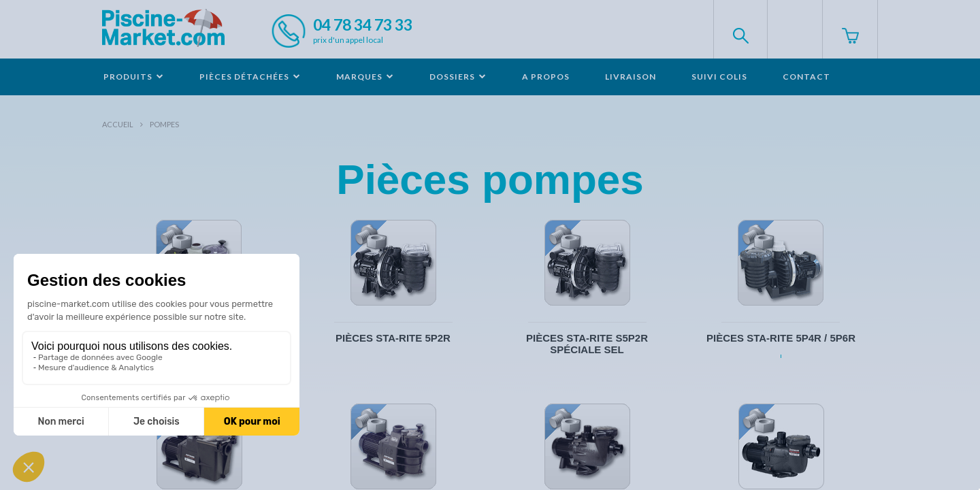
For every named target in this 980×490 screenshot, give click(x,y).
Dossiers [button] (458, 77)
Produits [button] (134, 77)
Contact (806, 77)
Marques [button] (365, 77)
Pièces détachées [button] (250, 77)
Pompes (164, 124)
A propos (546, 77)
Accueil (118, 124)
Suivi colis (719, 77)
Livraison (631, 77)
